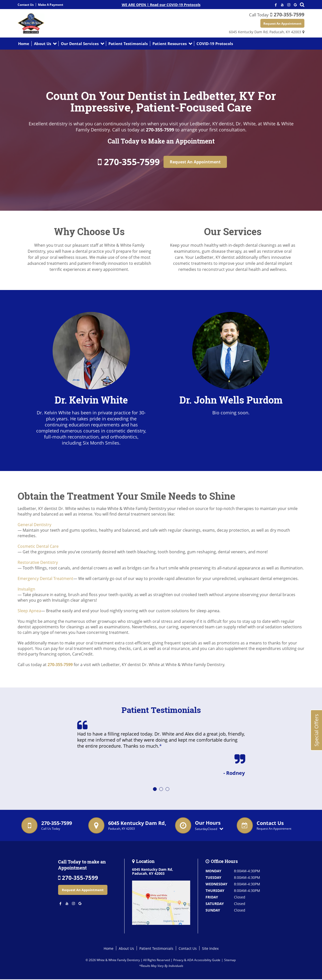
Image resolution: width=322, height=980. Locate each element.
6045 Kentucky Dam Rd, (265, 32)
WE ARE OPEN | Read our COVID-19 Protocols (161, 5)
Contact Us (26, 5)
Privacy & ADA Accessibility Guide (197, 960)
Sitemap (230, 960)
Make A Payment (51, 5)
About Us (43, 44)
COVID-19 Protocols (215, 44)
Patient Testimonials (128, 44)
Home (24, 44)
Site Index (210, 949)
